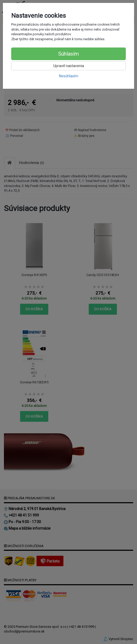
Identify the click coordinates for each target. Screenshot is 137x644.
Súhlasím (68, 54)
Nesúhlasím (69, 76)
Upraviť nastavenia (69, 66)
